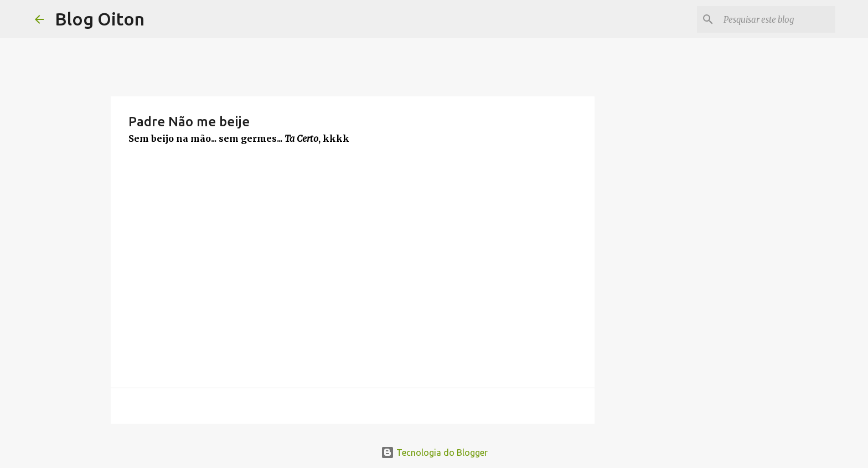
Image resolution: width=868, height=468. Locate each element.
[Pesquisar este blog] (777, 19)
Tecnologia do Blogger (434, 452)
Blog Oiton (100, 19)
